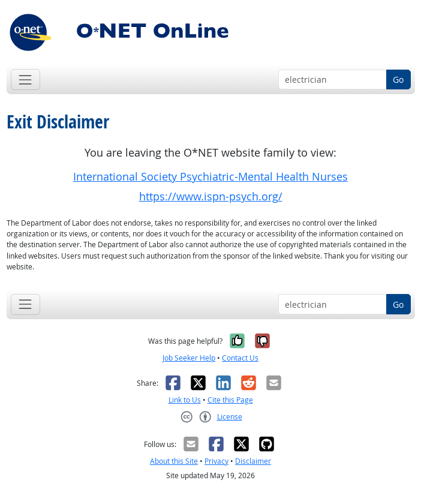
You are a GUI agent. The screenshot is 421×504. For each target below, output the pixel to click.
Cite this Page (230, 400)
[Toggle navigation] (25, 79)
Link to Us (185, 400)
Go (398, 79)
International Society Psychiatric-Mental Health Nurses (210, 177)
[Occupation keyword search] (333, 80)
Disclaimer (253, 461)
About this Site (174, 461)
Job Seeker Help (189, 358)
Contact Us (240, 358)
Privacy (216, 461)
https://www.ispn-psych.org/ (211, 196)
